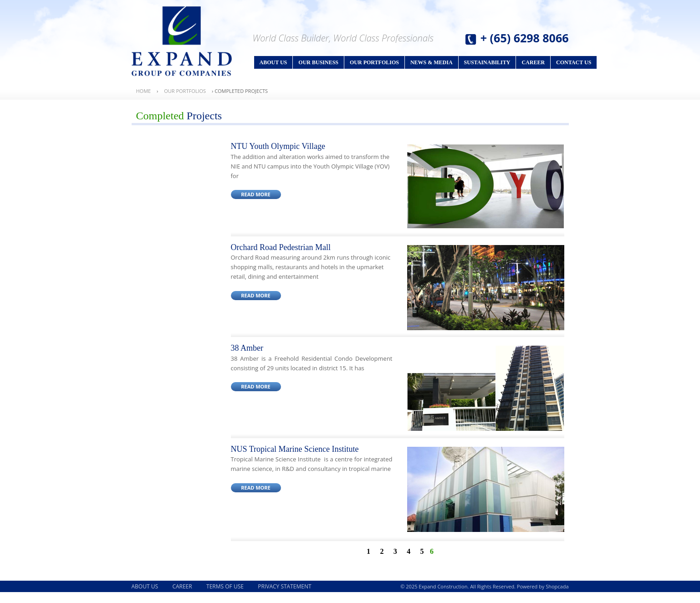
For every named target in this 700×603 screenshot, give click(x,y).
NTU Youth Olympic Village (278, 146)
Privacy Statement (284, 586)
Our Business (318, 62)
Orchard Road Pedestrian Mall (281, 247)
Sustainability (487, 62)
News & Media (432, 62)
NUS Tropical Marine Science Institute (295, 449)
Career (533, 62)
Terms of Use (225, 586)
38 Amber (247, 348)
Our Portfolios (374, 62)
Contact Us (574, 62)
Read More (256, 194)
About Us (273, 62)
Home (144, 91)
